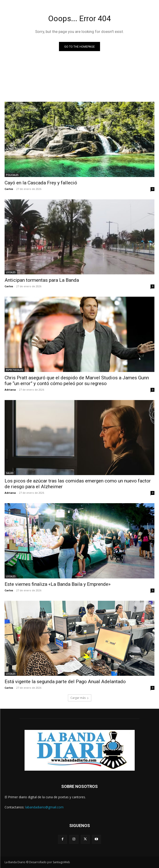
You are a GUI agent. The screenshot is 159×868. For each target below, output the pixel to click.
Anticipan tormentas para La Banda (42, 280)
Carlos (9, 189)
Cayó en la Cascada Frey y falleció (41, 183)
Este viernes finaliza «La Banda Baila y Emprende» (58, 584)
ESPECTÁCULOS (15, 370)
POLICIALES (12, 175)
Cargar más (80, 698)
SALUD (10, 473)
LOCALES (11, 272)
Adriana (10, 390)
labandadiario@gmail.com (44, 807)
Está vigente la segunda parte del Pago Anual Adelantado (65, 682)
